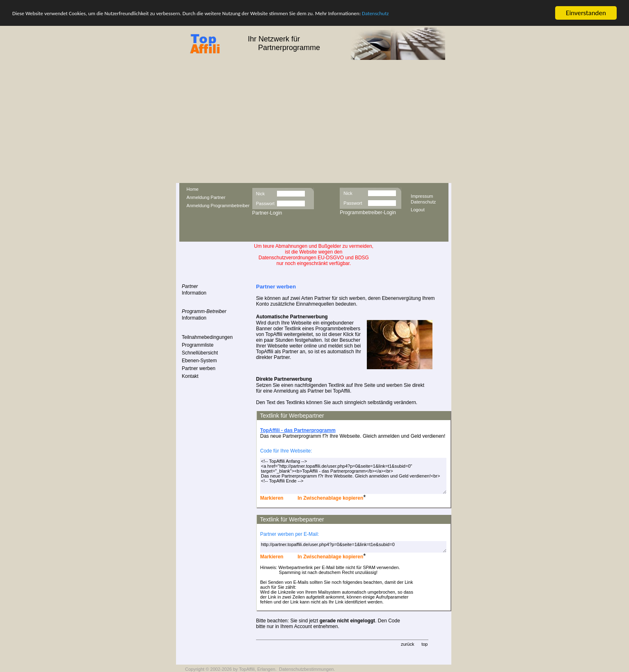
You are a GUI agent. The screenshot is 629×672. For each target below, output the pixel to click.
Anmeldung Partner (206, 197)
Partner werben (199, 368)
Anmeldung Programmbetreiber (218, 206)
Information (194, 293)
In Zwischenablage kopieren (330, 498)
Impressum (422, 196)
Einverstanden (586, 13)
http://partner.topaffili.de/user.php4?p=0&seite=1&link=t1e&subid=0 (353, 547)
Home (193, 189)
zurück (407, 644)
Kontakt (190, 376)
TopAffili (247, 669)
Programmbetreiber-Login (368, 213)
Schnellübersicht (200, 353)
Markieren (272, 498)
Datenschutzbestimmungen (306, 669)
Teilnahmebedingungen (207, 337)
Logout (418, 209)
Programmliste (198, 345)
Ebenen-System (199, 361)
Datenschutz (375, 13)
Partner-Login (267, 213)
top (424, 644)
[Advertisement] (314, 121)
